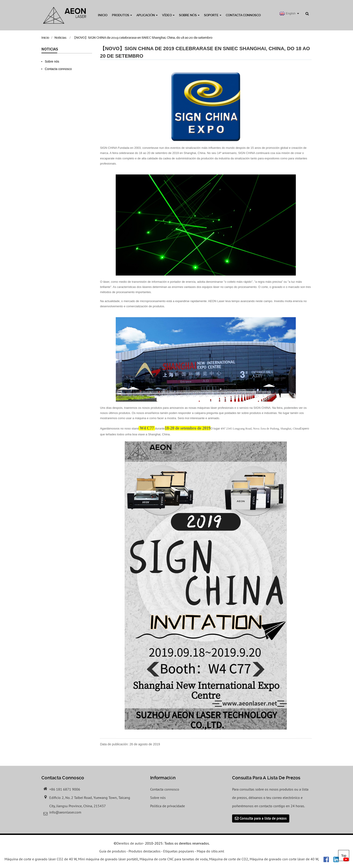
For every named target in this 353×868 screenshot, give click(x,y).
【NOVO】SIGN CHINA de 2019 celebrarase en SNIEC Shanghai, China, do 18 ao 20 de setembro (143, 38)
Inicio (103, 15)
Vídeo (168, 15)
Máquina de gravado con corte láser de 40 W (284, 859)
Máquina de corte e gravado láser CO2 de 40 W (41, 859)
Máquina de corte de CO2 (229, 859)
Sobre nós (189, 15)
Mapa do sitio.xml (210, 852)
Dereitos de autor (130, 844)
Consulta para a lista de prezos (263, 819)
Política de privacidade (167, 806)
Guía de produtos (113, 852)
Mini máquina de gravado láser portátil (108, 859)
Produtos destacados (145, 852)
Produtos (122, 15)
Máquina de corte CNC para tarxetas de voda (174, 859)
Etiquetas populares (179, 852)
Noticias (60, 38)
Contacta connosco (243, 15)
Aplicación (147, 15)
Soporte (213, 15)
